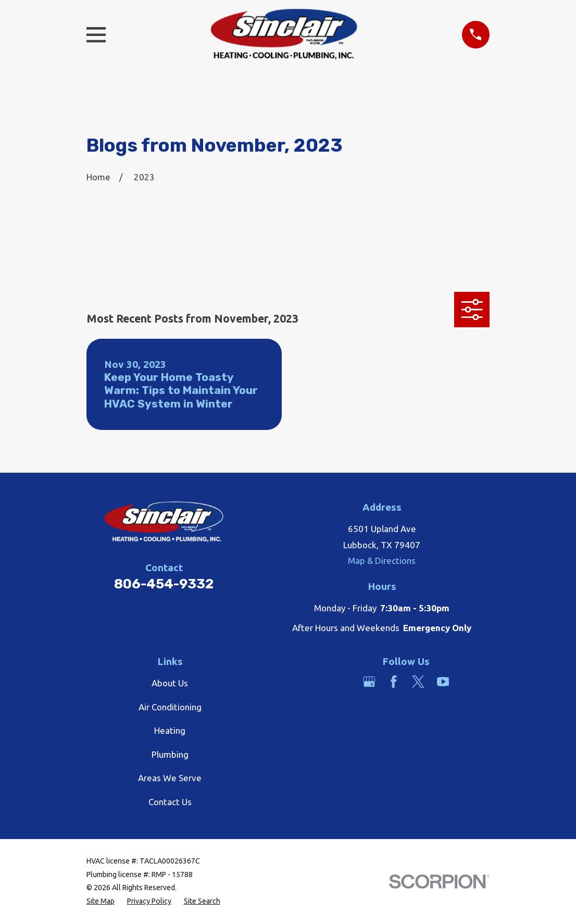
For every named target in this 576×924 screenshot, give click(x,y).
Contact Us (170, 802)
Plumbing (170, 754)
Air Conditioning (170, 707)
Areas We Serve (170, 778)
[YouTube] (443, 682)
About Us (170, 683)
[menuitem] (101, 902)
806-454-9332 (164, 584)
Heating (170, 730)
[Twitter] (418, 682)
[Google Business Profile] (369, 682)
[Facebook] (394, 682)
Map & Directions (382, 560)
